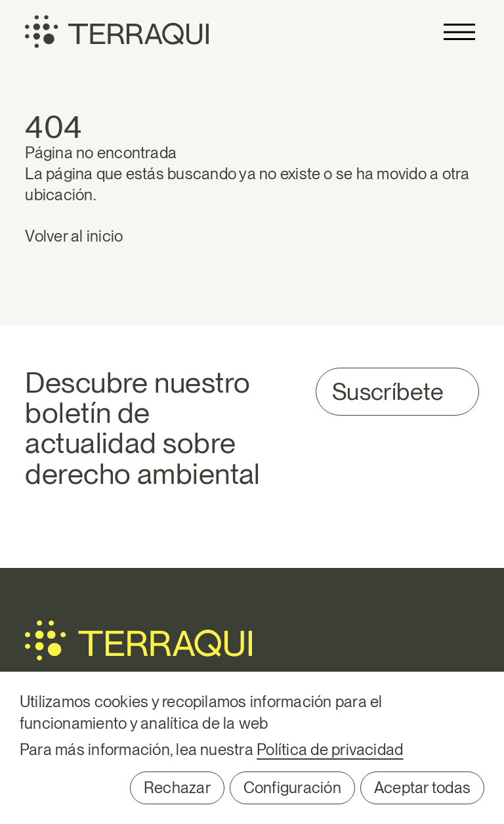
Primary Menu (459, 32)
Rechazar (177, 788)
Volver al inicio (74, 236)
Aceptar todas (422, 788)
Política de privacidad (330, 749)
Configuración (292, 788)
